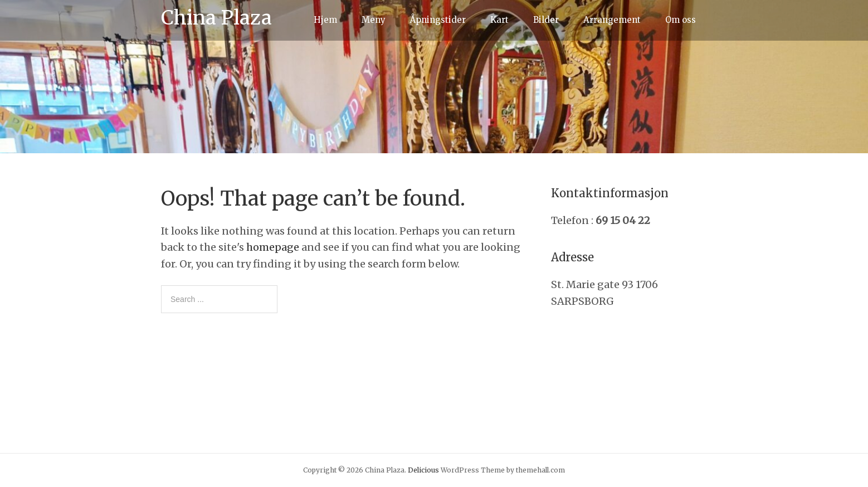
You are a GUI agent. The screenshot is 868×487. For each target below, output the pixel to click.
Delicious (423, 470)
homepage (273, 247)
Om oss (681, 20)
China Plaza (216, 18)
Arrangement (612, 20)
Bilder (546, 20)
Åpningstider (438, 20)
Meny (374, 20)
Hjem (325, 20)
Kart (499, 20)
